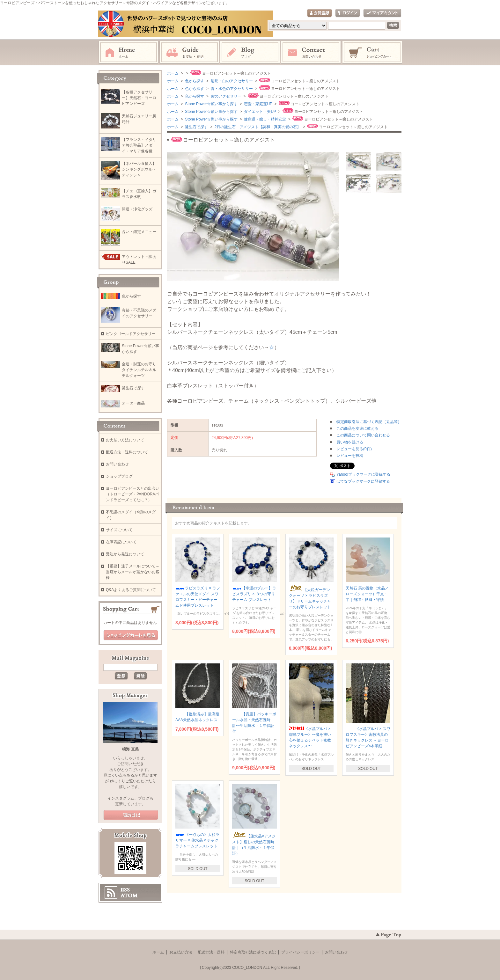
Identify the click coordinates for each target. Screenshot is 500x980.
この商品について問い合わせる (363, 435)
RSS (125, 890)
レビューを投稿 (350, 456)
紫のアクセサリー (225, 96)
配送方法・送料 (211, 952)
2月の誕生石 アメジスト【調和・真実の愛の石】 (257, 127)
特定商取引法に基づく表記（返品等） (369, 422)
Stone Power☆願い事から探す (211, 104)
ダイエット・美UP (260, 112)
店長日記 (131, 815)
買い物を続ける (350, 442)
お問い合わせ (311, 53)
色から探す (194, 81)
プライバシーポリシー (300, 952)
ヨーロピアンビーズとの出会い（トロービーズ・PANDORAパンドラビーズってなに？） (133, 494)
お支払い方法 (181, 952)
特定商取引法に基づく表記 (253, 952)
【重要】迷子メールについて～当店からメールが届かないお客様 (133, 572)
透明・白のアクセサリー (231, 81)
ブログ (250, 53)
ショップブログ (119, 476)
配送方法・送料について (127, 452)
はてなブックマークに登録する (363, 481)
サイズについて (119, 530)
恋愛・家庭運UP (258, 104)
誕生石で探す (196, 127)
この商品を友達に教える (357, 428)
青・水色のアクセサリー (231, 89)
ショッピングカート (372, 53)
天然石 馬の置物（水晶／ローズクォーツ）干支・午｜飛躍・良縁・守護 (367, 594)
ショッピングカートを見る (131, 635)
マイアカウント (382, 13)
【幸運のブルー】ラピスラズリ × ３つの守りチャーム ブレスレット (254, 594)
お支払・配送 (189, 53)
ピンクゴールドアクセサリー (131, 334)
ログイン (348, 13)
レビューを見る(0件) (354, 449)
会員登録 (320, 13)
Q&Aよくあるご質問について (131, 590)
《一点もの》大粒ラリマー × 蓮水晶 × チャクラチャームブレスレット (197, 840)
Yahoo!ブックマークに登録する (363, 474)
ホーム (129, 53)
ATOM (129, 896)
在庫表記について (121, 542)
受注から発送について (125, 554)
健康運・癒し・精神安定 (265, 119)
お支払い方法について (125, 440)
